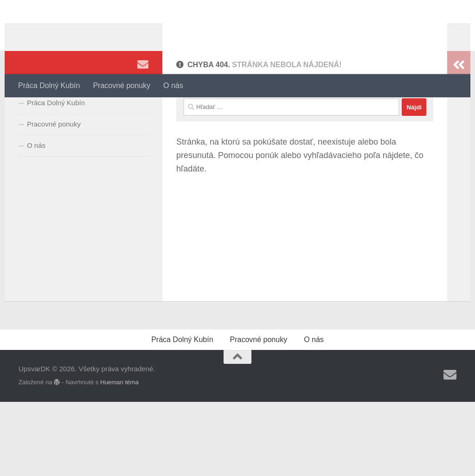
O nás (173, 86)
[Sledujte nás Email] (143, 111)
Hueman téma (119, 456)
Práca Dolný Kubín (49, 86)
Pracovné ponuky (122, 86)
